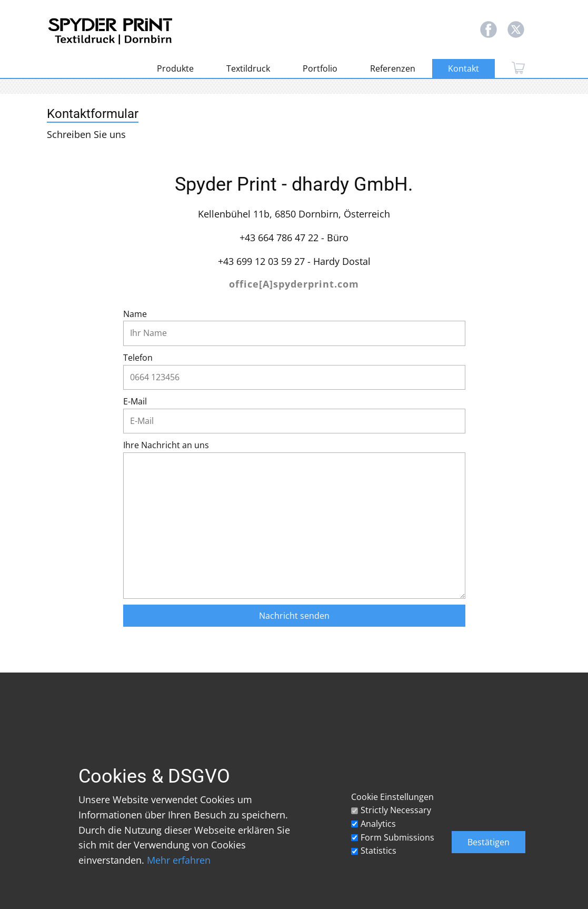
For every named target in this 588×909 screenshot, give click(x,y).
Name (135, 314)
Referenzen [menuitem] (393, 68)
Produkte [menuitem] (175, 68)
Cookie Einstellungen (392, 797)
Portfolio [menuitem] (320, 68)
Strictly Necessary (396, 810)
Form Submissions (397, 837)
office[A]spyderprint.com (294, 284)
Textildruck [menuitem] (248, 68)
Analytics (378, 824)
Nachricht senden (294, 616)
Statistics (378, 851)
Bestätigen (489, 842)
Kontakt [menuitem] (464, 68)
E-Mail (135, 401)
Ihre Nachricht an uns (166, 445)
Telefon (138, 358)
